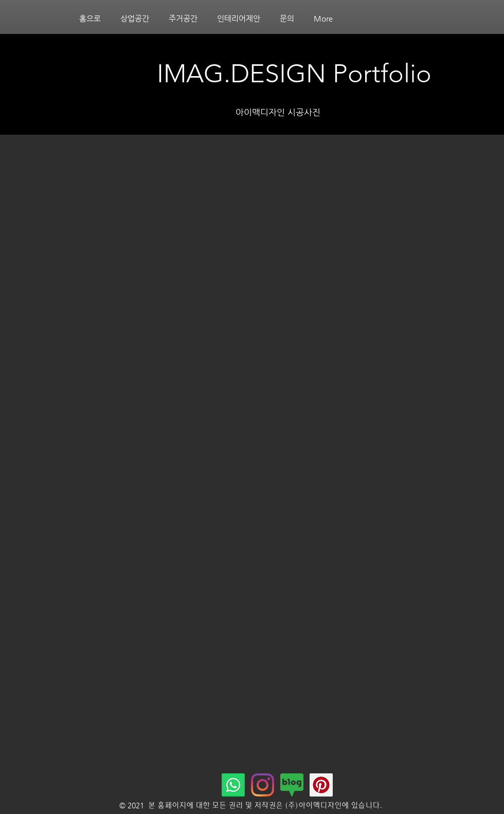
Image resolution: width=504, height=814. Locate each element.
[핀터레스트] (321, 785)
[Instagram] (263, 785)
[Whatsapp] (233, 785)
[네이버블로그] (292, 785)
